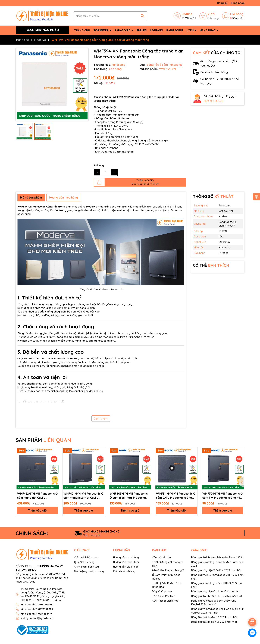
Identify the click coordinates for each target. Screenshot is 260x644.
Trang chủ (82, 30)
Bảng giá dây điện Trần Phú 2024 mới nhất (216, 570)
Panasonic (123, 30)
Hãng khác (208, 30)
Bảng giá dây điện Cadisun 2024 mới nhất (216, 592)
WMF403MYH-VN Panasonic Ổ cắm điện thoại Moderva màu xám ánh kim (129, 496)
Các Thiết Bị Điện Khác (165, 601)
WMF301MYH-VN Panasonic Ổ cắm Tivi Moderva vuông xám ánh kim (222, 496)
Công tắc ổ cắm (161, 558)
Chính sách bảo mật (86, 558)
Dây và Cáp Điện (162, 592)
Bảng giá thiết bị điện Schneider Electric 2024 (217, 558)
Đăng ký (222, 3)
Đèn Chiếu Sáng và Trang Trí (169, 570)
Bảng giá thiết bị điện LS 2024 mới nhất (214, 622)
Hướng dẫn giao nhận (126, 567)
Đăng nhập (238, 3)
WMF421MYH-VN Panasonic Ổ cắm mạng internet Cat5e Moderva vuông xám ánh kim (83, 496)
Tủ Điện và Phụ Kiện (164, 596)
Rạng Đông (175, 30)
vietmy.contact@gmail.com (37, 618)
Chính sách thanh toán (87, 567)
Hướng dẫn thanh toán (126, 562)
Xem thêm (101, 419)
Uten (190, 30)
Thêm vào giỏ (37, 510)
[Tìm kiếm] (142, 16)
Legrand (156, 30)
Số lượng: (99, 165)
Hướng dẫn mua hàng (126, 558)
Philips (142, 30)
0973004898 (213, 101)
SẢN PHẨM (43, 440)
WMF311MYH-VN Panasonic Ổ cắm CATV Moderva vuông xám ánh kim (176, 496)
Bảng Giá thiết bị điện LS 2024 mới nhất (214, 617)
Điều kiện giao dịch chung (89, 571)
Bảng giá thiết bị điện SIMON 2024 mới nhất (217, 596)
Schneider (101, 30)
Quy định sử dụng (84, 562)
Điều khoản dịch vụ (124, 571)
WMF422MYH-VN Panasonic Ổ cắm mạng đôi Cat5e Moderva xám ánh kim (37, 496)
